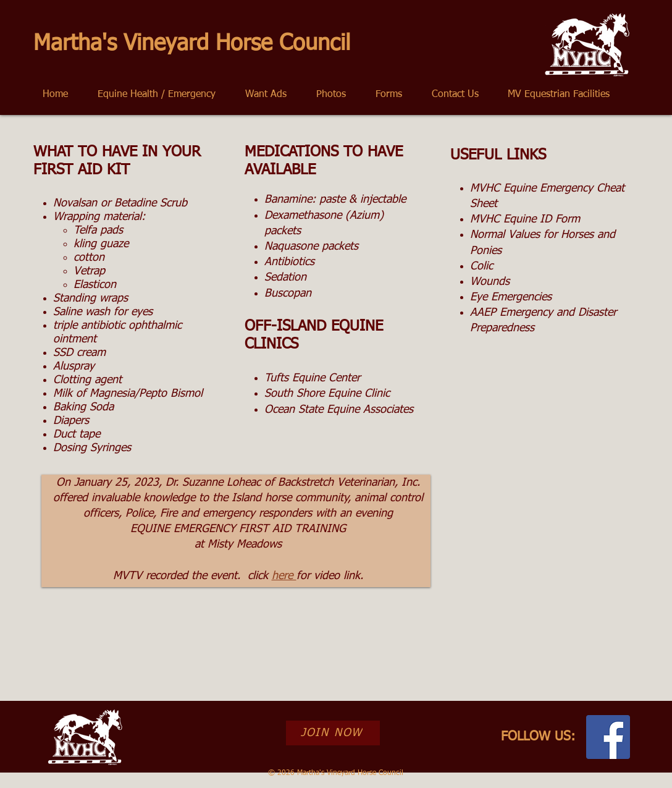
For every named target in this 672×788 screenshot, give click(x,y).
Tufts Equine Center (312, 378)
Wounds (490, 282)
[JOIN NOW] (333, 733)
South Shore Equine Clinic (327, 394)
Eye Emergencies (511, 297)
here (284, 576)
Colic (481, 266)
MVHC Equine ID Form (525, 219)
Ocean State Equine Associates (339, 410)
